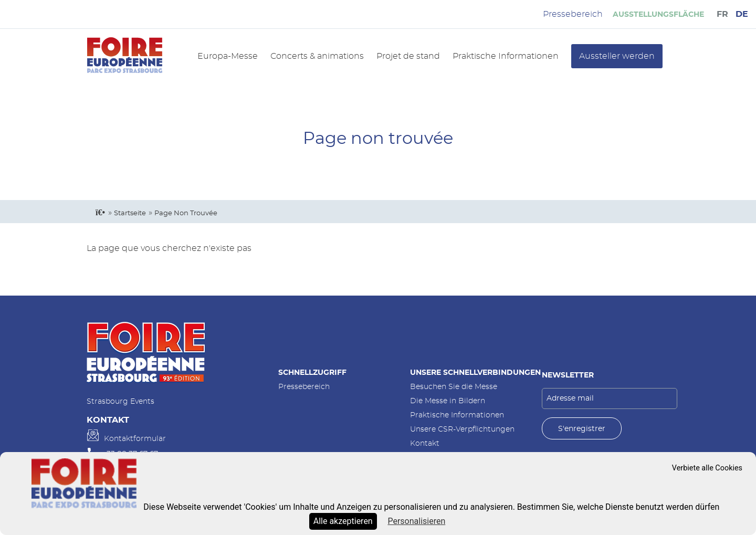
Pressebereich (304, 387)
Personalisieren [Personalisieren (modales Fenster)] (416, 521)
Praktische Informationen (506, 56)
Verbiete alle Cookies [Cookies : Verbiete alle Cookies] (707, 468)
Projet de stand (408, 56)
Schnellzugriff (312, 373)
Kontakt (425, 443)
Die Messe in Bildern (448, 401)
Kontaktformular (135, 439)
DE (742, 14)
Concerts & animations (317, 56)
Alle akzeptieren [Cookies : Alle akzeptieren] (343, 521)
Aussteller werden (617, 56)
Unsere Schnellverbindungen (475, 373)
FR (722, 14)
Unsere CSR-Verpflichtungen (462, 429)
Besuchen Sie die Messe (454, 387)
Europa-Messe (228, 56)
